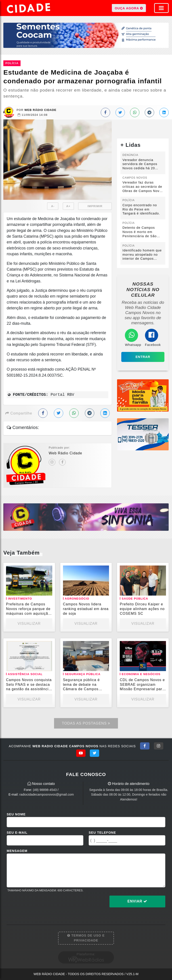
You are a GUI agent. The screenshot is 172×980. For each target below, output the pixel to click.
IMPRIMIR (95, 206)
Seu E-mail (17, 833)
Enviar (137, 901)
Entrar (143, 357)
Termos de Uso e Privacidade (86, 938)
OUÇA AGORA (129, 8)
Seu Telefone (102, 833)
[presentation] (41, 905)
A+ (68, 206)
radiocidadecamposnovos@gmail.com (47, 794)
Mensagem (17, 851)
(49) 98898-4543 (45, 790)
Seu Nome (16, 814)
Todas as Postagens (86, 723)
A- (53, 206)
